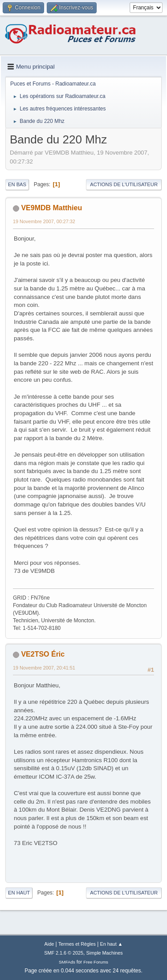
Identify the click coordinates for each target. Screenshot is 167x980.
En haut (19, 893)
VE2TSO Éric (43, 654)
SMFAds (67, 962)
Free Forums (96, 962)
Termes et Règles (77, 944)
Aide (49, 944)
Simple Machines (105, 953)
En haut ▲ (112, 944)
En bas (17, 184)
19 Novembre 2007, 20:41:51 (44, 668)
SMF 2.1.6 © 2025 (64, 953)
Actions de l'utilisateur (124, 184)
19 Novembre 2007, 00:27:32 (44, 221)
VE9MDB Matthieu (51, 208)
